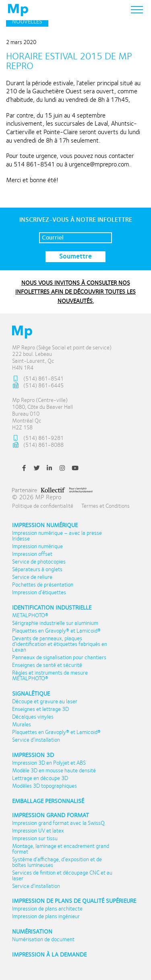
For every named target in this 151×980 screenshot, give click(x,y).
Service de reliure (32, 577)
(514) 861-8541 (38, 379)
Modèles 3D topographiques (44, 786)
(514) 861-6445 (38, 386)
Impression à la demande (49, 955)
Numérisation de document (43, 940)
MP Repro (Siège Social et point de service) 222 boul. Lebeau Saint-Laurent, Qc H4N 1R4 (62, 358)
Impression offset (32, 554)
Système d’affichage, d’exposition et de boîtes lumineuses (57, 862)
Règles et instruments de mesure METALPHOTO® (50, 676)
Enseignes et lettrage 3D (40, 709)
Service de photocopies (39, 562)
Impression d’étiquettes (39, 593)
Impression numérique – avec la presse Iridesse (57, 536)
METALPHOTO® (30, 616)
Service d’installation (36, 740)
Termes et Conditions (105, 506)
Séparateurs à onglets (37, 570)
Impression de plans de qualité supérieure (74, 901)
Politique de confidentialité (43, 506)
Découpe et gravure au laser (45, 702)
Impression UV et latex (38, 831)
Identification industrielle (52, 608)
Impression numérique (45, 525)
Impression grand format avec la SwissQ (58, 823)
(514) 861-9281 (38, 438)
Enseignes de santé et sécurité (47, 665)
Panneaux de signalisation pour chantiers (59, 658)
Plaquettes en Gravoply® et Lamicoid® (56, 631)
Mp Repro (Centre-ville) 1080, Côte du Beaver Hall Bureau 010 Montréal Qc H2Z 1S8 (42, 414)
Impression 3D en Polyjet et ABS (49, 763)
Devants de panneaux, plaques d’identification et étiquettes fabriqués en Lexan (60, 644)
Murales (22, 725)
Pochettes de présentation (43, 585)
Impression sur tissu (35, 839)
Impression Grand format (51, 815)
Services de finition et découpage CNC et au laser (62, 876)
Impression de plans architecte (47, 909)
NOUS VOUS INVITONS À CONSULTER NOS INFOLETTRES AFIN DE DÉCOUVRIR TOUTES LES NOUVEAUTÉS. (75, 292)
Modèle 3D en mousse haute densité (54, 771)
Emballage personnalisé (48, 801)
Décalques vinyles (33, 717)
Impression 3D (33, 755)
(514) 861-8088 (38, 445)
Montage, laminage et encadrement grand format (61, 849)
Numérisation (32, 932)
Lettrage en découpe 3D (40, 778)
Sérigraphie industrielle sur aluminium (55, 623)
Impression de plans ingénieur (46, 917)
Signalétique (31, 694)
